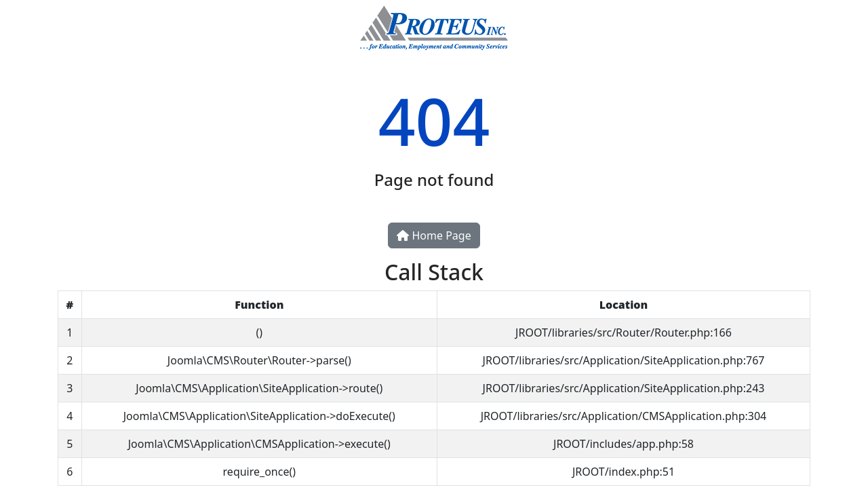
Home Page (434, 235)
